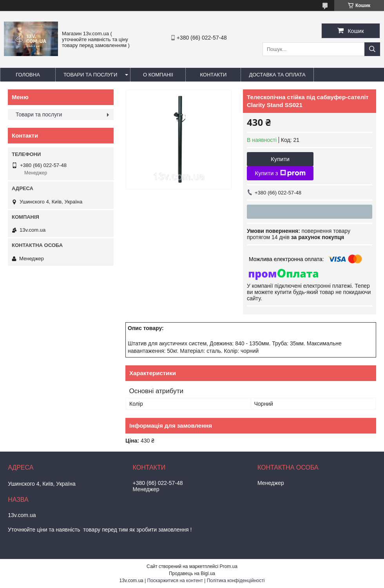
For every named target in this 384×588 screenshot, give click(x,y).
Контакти (213, 75)
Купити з (280, 173)
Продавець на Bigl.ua (192, 573)
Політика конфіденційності (236, 581)
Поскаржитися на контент (175, 581)
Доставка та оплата (277, 75)
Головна (28, 75)
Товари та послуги (90, 75)
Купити (280, 159)
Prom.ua (229, 566)
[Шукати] (372, 49)
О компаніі (158, 75)
